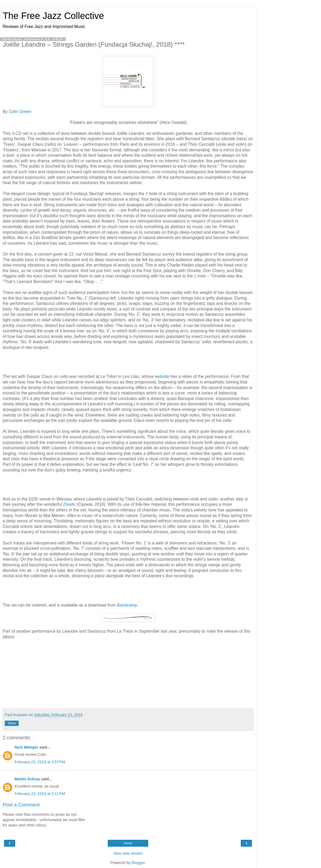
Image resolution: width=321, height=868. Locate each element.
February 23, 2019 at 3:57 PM (40, 762)
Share (12, 723)
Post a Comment (21, 805)
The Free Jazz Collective (53, 16)
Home (128, 843)
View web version (128, 853)
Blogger (138, 863)
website (162, 376)
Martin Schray (27, 779)
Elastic (69, 504)
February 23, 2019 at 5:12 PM (40, 794)
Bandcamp (127, 605)
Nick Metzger (27, 747)
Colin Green (20, 112)
